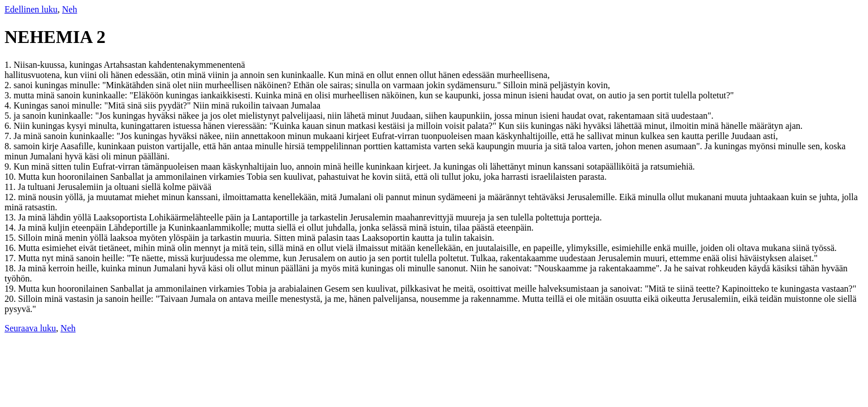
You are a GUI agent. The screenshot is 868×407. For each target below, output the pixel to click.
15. (11, 238)
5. (9, 116)
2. (9, 85)
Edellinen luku (31, 9)
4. (9, 105)
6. (9, 126)
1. (9, 65)
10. (11, 177)
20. (11, 299)
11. (11, 187)
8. (9, 146)
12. (11, 197)
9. (9, 166)
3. (9, 95)
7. (9, 136)
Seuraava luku (30, 328)
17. (11, 258)
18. (11, 268)
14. (11, 228)
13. (11, 217)
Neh (70, 9)
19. (11, 289)
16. (11, 248)
